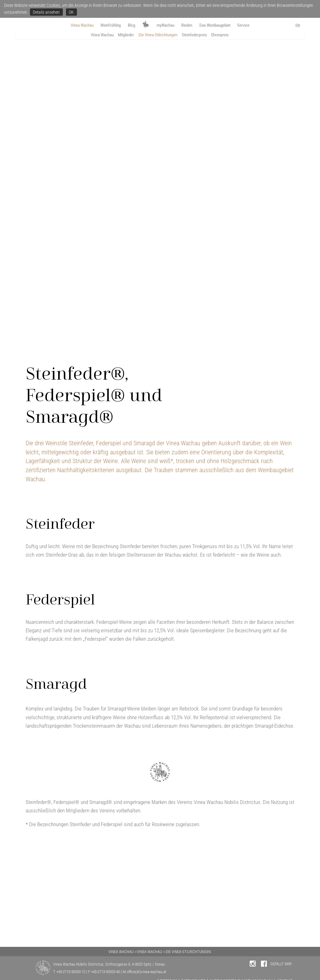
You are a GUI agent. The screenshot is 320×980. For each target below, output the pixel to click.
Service (261, 25)
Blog (126, 25)
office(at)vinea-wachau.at (147, 972)
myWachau (166, 25)
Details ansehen (46, 12)
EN (312, 26)
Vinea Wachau (66, 25)
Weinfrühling (101, 25)
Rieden (192, 25)
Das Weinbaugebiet (226, 25)
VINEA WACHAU (121, 952)
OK (71, 12)
